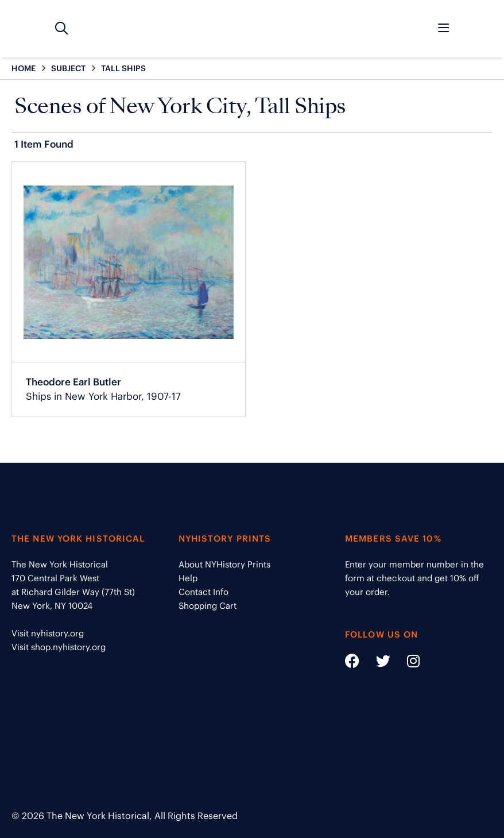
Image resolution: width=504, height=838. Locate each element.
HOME (24, 68)
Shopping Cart (208, 606)
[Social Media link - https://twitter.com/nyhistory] (376, 663)
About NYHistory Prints (224, 564)
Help (188, 578)
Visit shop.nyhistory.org (59, 647)
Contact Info (203, 592)
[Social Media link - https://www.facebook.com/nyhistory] (352, 663)
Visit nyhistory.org (48, 633)
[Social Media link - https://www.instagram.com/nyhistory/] (406, 663)
